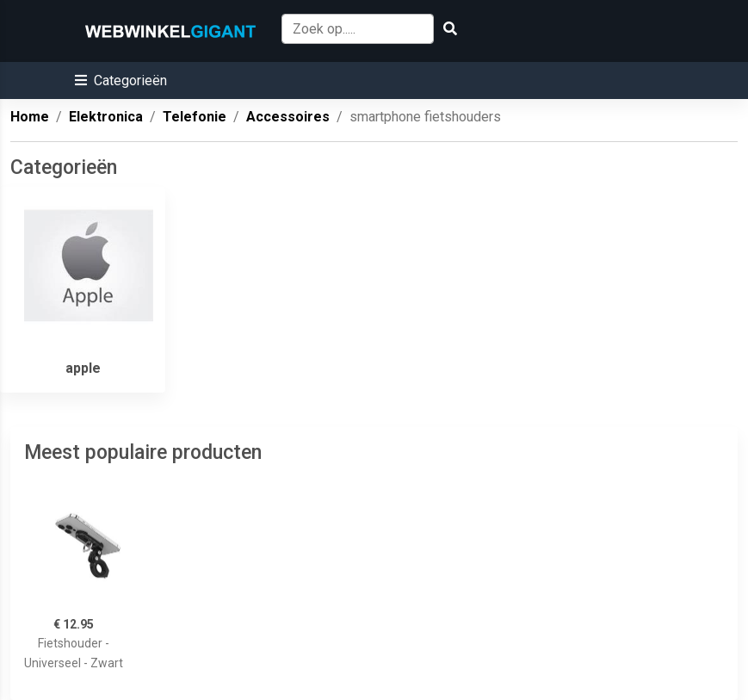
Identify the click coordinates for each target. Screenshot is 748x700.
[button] (121, 81)
